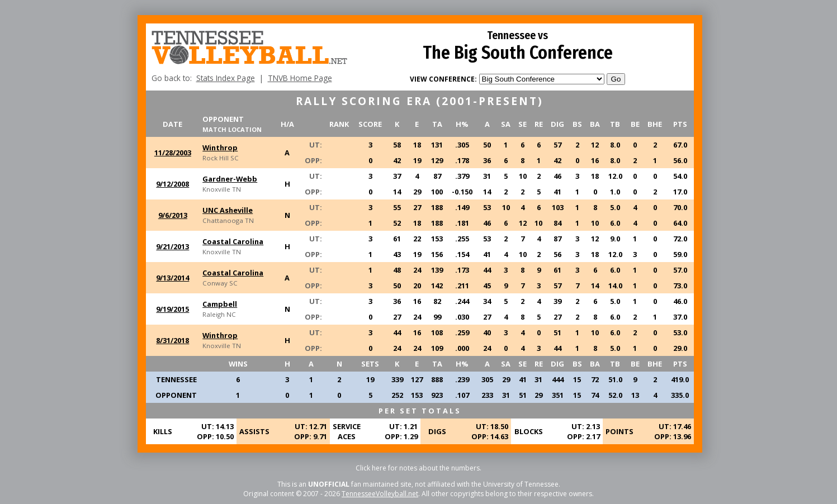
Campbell (220, 304)
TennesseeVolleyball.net (380, 494)
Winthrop (220, 148)
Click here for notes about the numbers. (418, 468)
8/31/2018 (172, 340)
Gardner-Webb (230, 179)
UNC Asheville (228, 210)
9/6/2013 (173, 215)
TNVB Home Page (300, 78)
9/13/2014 (172, 278)
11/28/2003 (173, 153)
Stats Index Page (226, 78)
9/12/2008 (172, 184)
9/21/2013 (172, 246)
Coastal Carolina (233, 241)
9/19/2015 (172, 309)
